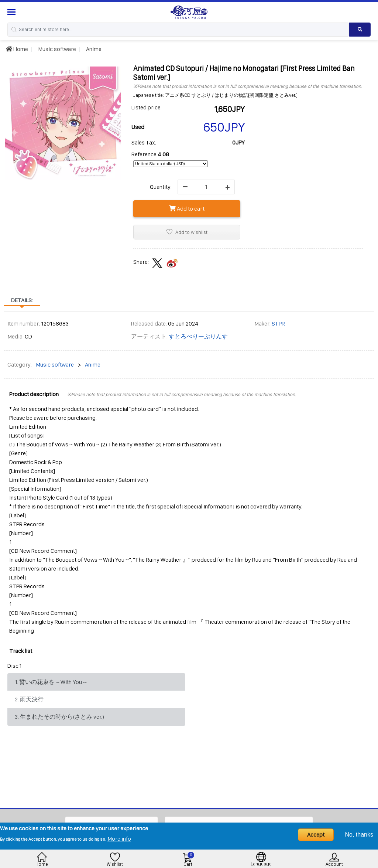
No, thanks (359, 835)
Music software (56, 49)
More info (119, 839)
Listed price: (147, 107)
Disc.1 (15, 666)
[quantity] (206, 187)
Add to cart (187, 209)
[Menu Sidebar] (12, 12)
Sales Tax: (144, 142)
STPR (278, 324)
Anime (93, 49)
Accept (316, 835)
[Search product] (360, 30)
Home (17, 49)
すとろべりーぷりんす (198, 336)
